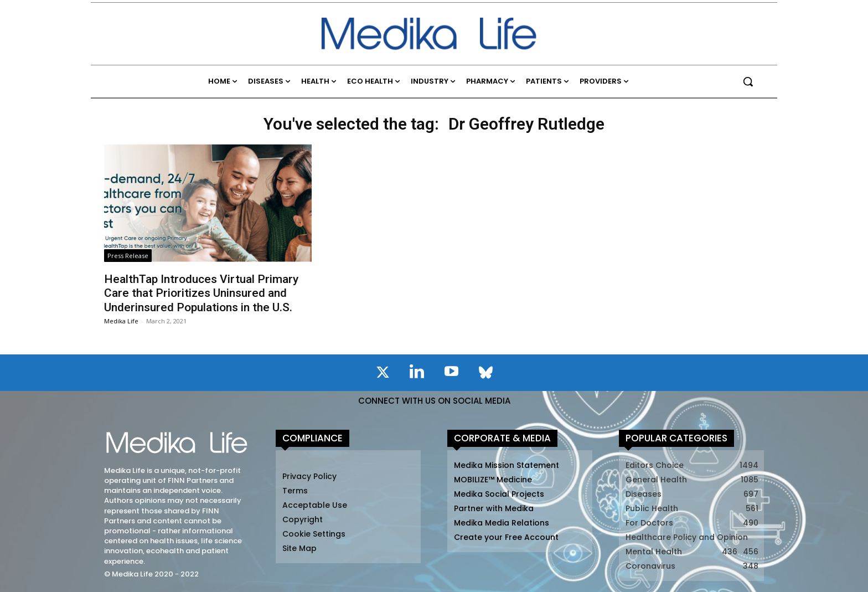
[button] (748, 81)
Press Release (128, 256)
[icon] (383, 374)
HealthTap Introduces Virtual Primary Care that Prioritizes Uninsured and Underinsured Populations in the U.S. (201, 293)
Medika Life (121, 321)
